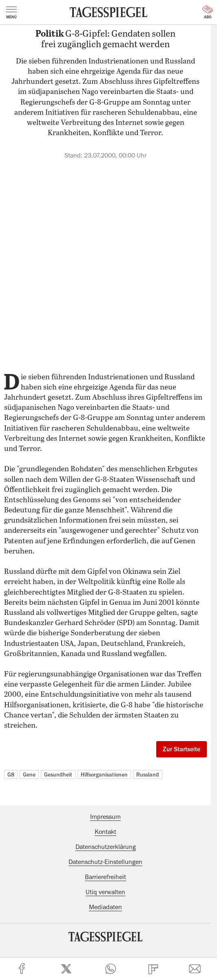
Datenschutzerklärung (106, 847)
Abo (208, 12)
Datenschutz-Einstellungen (105, 862)
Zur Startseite (182, 749)
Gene (29, 774)
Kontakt (105, 832)
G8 (11, 774)
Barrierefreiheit (105, 877)
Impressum (105, 817)
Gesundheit (58, 774)
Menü (11, 13)
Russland (148, 774)
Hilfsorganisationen (104, 774)
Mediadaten (105, 907)
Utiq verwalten (105, 892)
